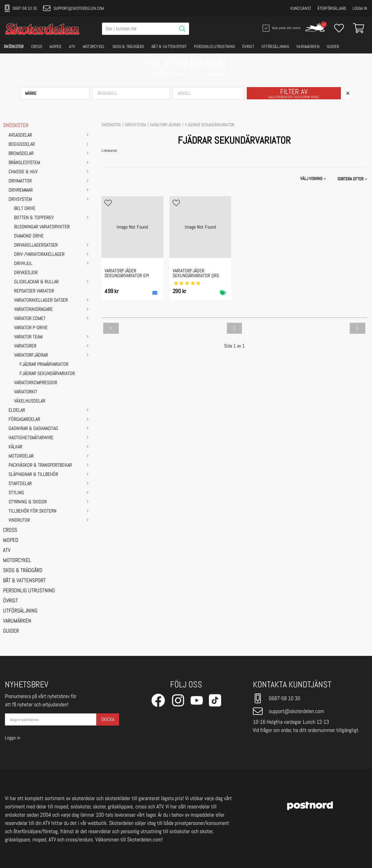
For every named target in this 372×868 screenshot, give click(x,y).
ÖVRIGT (248, 46)
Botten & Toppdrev (34, 218)
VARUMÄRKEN (308, 46)
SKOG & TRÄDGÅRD (128, 46)
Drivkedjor (26, 273)
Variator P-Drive (31, 328)
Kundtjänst (301, 8)
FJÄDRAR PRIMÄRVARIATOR (44, 365)
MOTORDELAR (21, 456)
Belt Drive (25, 209)
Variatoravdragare (33, 310)
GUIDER (333, 46)
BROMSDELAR (21, 154)
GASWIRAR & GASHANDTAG (33, 429)
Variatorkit (26, 392)
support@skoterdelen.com (73, 8)
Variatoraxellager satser (41, 300)
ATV (72, 46)
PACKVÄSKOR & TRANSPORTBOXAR (40, 465)
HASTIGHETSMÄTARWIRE (31, 438)
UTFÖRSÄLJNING (275, 46)
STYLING (16, 493)
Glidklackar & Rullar (36, 282)
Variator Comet (30, 319)
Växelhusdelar (30, 401)
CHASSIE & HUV (23, 172)
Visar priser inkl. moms (281, 28)
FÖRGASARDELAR (24, 420)
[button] (55, 93)
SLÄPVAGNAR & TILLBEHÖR (33, 475)
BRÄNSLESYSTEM (24, 163)
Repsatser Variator (34, 291)
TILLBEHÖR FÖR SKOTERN (33, 511)
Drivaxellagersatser (36, 245)
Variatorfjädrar (31, 355)
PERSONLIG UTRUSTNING (214, 46)
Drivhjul (23, 264)
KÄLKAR (15, 447)
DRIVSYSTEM (20, 200)
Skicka (108, 719)
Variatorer (25, 346)
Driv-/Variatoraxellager (39, 255)
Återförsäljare (332, 8)
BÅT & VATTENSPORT (169, 46)
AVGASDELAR (20, 135)
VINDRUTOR (19, 520)
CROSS (37, 46)
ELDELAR (17, 410)
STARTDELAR (20, 484)
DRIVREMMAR (21, 190)
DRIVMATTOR (20, 181)
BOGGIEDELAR (22, 145)
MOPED (56, 46)
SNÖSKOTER (14, 46)
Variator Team (28, 337)
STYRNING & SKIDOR (28, 502)
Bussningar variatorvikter (42, 227)
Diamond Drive (29, 236)
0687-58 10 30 (21, 8)
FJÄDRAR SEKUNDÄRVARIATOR (47, 374)
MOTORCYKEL (94, 46)
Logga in (360, 8)
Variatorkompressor (36, 383)
